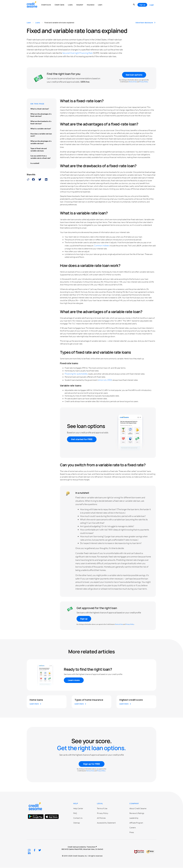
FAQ (75, 813)
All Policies (101, 818)
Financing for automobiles (76, 374)
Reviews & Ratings (137, 813)
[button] (33, 180)
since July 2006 (105, 380)
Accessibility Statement (106, 823)
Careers (133, 828)
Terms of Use (133, 82)
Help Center (78, 809)
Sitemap (77, 823)
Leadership (134, 818)
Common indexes (102, 245)
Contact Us (78, 818)
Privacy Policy (144, 82)
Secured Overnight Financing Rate (77, 53)
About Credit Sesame (138, 809)
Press (132, 833)
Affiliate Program (136, 823)
